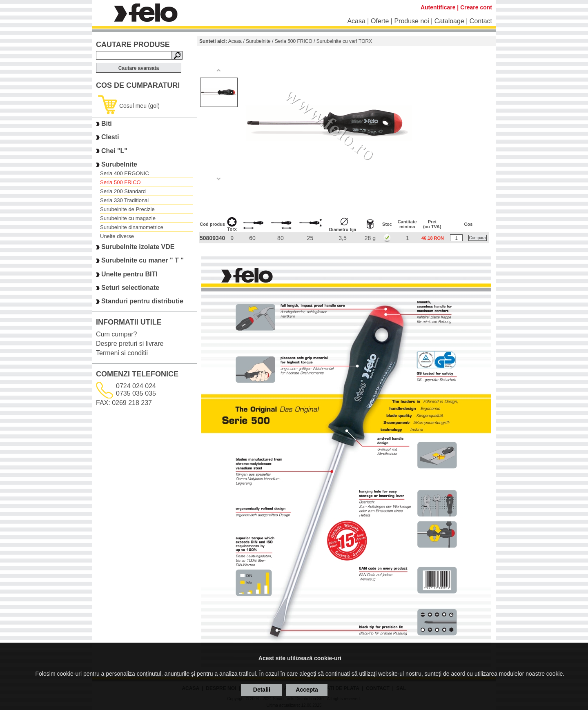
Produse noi (411, 21)
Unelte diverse (117, 236)
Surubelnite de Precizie (127, 209)
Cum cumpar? (116, 334)
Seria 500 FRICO (120, 182)
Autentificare (438, 7)
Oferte (380, 21)
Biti (107, 124)
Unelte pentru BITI (129, 274)
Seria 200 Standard (123, 191)
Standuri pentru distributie (142, 302)
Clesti (110, 137)
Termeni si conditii (122, 353)
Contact (481, 21)
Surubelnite (119, 164)
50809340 (212, 238)
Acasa (356, 21)
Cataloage (449, 21)
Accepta (307, 690)
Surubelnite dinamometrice (132, 227)
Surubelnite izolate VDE (138, 247)
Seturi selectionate (130, 288)
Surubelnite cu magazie (128, 218)
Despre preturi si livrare (130, 344)
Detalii (262, 690)
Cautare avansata (139, 68)
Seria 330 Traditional (124, 200)
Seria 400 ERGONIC (125, 173)
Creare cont (476, 7)
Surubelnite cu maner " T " (143, 261)
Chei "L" (114, 151)
